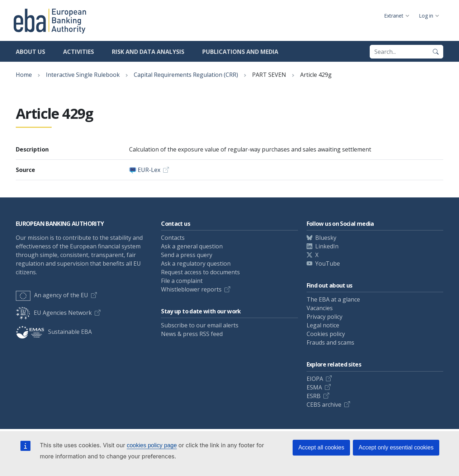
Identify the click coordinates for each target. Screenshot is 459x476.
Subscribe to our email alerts (200, 325)
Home (24, 75)
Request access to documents (200, 272)
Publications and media (240, 52)
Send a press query (187, 255)
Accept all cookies (321, 447)
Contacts (173, 238)
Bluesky (326, 238)
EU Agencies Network (54, 313)
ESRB (314, 396)
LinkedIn (327, 246)
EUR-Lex (149, 170)
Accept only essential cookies (396, 447)
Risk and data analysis (148, 52)
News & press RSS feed (192, 334)
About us (30, 52)
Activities (79, 52)
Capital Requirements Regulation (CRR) (186, 75)
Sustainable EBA (54, 332)
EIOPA (315, 379)
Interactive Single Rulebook (83, 75)
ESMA (314, 387)
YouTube (328, 263)
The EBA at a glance (333, 299)
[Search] (436, 52)
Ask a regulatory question (196, 263)
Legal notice (323, 325)
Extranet (394, 16)
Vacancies (320, 308)
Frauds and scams (330, 342)
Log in (426, 16)
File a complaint (182, 281)
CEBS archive (324, 405)
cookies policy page (152, 445)
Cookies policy (326, 334)
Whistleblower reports (191, 289)
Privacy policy (325, 317)
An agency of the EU (52, 295)
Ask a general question (192, 246)
